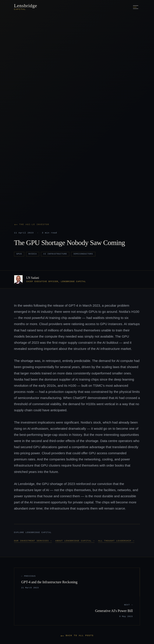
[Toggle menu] (136, 7)
